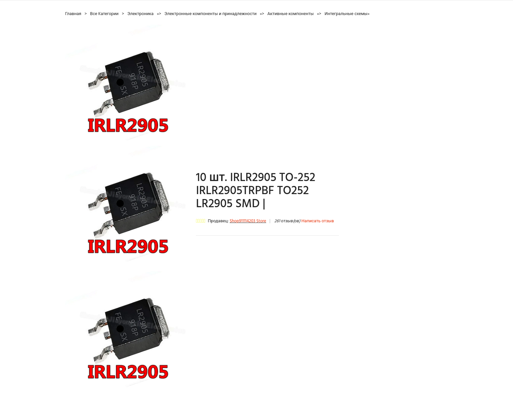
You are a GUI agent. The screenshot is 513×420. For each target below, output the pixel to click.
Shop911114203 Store (248, 221)
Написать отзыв (318, 221)
